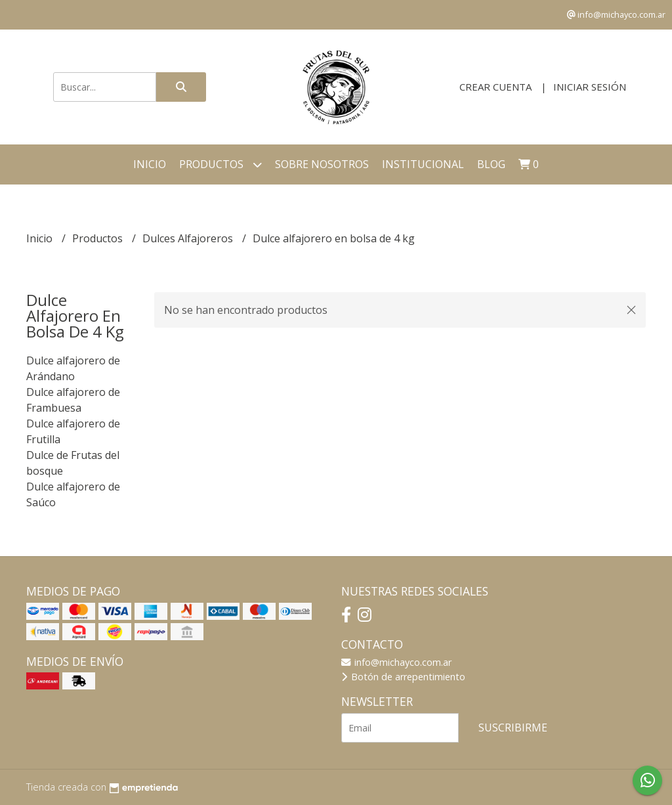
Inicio (150, 164)
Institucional (423, 164)
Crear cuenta (495, 87)
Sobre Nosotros (322, 164)
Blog (491, 164)
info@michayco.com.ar (396, 662)
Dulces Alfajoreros (189, 238)
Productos (220, 164)
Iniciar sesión (590, 87)
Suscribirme (513, 728)
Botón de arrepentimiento (403, 677)
